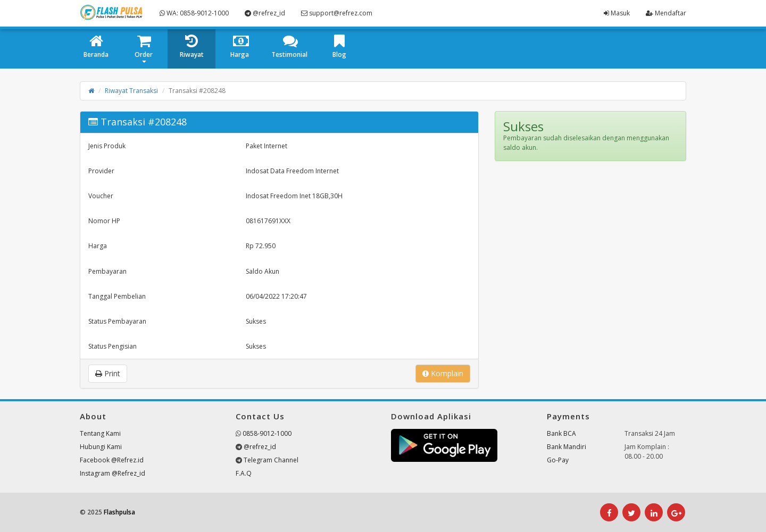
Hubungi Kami (101, 447)
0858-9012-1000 (267, 433)
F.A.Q (244, 473)
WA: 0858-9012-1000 (194, 13)
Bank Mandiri (567, 447)
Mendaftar (666, 13)
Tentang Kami (100, 433)
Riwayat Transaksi (131, 91)
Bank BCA (561, 433)
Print (108, 373)
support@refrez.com (337, 13)
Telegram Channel (271, 460)
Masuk (617, 13)
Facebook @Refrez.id (112, 460)
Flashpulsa (119, 512)
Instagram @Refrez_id (113, 473)
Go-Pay (558, 460)
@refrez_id (265, 13)
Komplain (443, 373)
